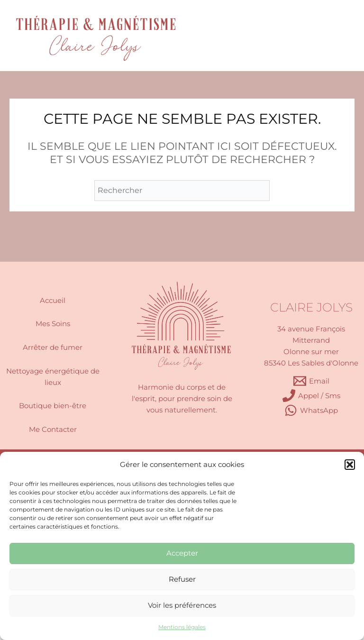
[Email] (311, 381)
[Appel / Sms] (311, 396)
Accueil (53, 301)
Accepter (182, 553)
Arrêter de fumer (53, 347)
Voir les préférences (182, 605)
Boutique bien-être (53, 406)
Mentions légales (182, 627)
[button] (350, 465)
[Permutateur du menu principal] (332, 36)
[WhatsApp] (311, 410)
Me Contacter (53, 430)
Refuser (182, 579)
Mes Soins (53, 324)
